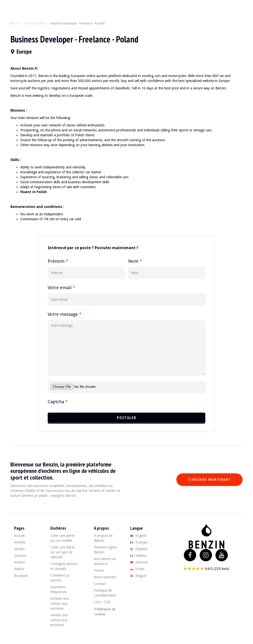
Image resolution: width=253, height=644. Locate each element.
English (138, 536)
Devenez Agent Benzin (105, 550)
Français (139, 542)
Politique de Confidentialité (105, 593)
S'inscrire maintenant (210, 480)
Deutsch (139, 562)
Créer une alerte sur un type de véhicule (63, 552)
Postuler (127, 418)
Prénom (58, 261)
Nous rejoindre (35, 23)
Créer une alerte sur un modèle (63, 538)
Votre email (61, 288)
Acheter (20, 542)
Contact (100, 584)
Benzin (15, 23)
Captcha (58, 402)
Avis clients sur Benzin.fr (105, 561)
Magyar (138, 576)
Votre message (65, 314)
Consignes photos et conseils (64, 566)
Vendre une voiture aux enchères (59, 620)
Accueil (19, 536)
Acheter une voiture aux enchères (60, 604)
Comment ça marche (60, 578)
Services (20, 556)
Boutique (21, 576)
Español (139, 549)
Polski (137, 569)
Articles (20, 562)
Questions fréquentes (59, 589)
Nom (135, 261)
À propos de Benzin (103, 538)
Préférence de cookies (105, 612)
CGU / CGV (102, 602)
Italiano (138, 556)
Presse (99, 570)
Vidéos (19, 569)
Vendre (19, 549)
